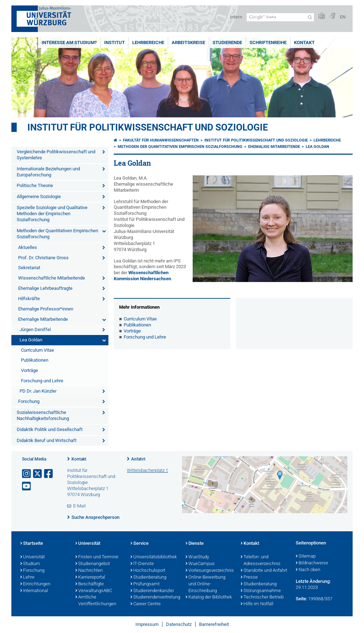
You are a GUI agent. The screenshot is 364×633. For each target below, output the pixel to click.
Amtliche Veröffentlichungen (96, 601)
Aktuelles (28, 247)
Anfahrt (138, 459)
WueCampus (200, 564)
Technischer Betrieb (262, 597)
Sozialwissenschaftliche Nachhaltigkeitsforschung (43, 415)
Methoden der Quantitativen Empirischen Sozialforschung (57, 234)
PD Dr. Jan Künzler (38, 391)
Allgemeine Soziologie (39, 196)
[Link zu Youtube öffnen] (27, 486)
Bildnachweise (312, 563)
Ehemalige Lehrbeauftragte (45, 288)
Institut (114, 42)
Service (140, 544)
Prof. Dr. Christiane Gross (43, 258)
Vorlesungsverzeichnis (210, 571)
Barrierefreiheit (214, 624)
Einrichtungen (35, 584)
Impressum (147, 624)
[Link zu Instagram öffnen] (27, 474)
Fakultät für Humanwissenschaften (161, 140)
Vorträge (30, 370)
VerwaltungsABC (94, 591)
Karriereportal (90, 578)
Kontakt (304, 42)
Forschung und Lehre (42, 381)
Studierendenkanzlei (152, 591)
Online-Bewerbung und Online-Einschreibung (205, 584)
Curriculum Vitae (38, 350)
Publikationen (35, 360)
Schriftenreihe (268, 42)
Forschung (29, 401)
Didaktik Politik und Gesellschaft (50, 429)
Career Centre (146, 604)
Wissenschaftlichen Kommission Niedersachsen (142, 276)
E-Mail (79, 506)
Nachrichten (89, 571)
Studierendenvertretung (154, 597)
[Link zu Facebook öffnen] (49, 474)
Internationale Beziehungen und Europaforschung (48, 172)
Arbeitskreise (188, 42)
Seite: (301, 599)
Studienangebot (93, 564)
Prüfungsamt (145, 584)
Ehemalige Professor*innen (46, 309)
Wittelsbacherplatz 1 (148, 470)
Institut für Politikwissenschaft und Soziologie (148, 127)
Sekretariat (29, 268)
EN (343, 17)
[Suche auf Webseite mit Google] (280, 17)
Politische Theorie (35, 185)
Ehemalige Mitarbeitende (43, 319)
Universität (33, 557)
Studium (30, 564)
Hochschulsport (148, 571)
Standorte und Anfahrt (264, 571)
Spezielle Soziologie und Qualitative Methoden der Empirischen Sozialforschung (52, 214)
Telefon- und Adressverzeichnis (261, 561)
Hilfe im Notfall (257, 604)
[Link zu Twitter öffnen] (38, 474)
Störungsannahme (261, 591)
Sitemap (306, 557)
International (34, 591)
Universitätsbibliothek (154, 557)
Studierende (227, 42)
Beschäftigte (90, 584)
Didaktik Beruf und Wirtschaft (47, 440)
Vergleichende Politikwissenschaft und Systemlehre (56, 155)
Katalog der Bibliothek (209, 597)
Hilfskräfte (29, 299)
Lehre (27, 578)
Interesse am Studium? (69, 42)
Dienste (195, 544)
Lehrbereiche (148, 42)
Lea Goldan (31, 340)
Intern (236, 17)
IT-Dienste (142, 564)
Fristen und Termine (97, 557)
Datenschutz (179, 624)
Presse (249, 578)
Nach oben (308, 570)
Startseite (32, 544)
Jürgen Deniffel (35, 329)
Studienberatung (148, 578)
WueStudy (197, 557)
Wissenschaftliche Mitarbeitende (52, 278)
